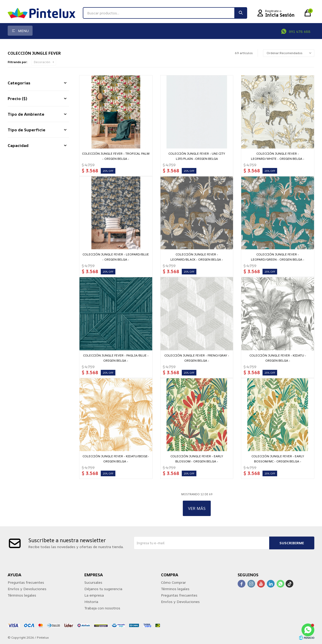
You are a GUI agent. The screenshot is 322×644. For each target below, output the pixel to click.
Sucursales (93, 582)
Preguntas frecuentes (26, 582)
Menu (23, 31)
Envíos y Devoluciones (27, 589)
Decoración (42, 62)
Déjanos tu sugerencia (103, 589)
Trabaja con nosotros (102, 608)
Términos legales (22, 595)
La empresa (94, 595)
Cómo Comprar (173, 582)
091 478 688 (300, 31)
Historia (91, 602)
